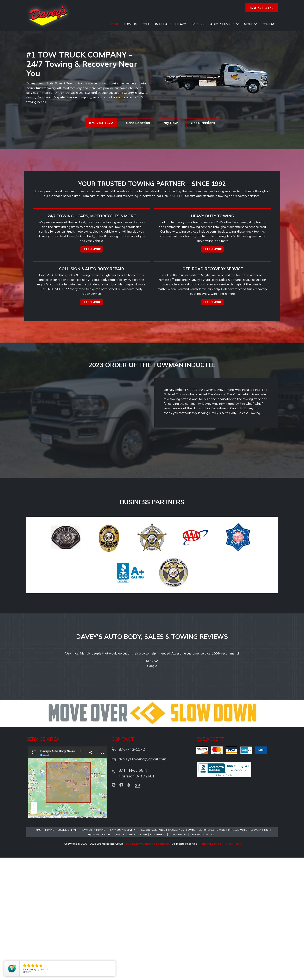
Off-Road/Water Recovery (244, 952)
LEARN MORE (92, 310)
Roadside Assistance (152, 952)
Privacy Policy (232, 965)
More (250, 24)
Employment (158, 956)
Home (114, 24)
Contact (269, 24)
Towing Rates (178, 956)
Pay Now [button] (170, 123)
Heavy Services (190, 24)
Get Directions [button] (203, 123)
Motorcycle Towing (212, 952)
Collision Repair (156, 24)
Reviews (195, 956)
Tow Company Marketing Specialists (147, 965)
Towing (130, 24)
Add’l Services (225, 24)
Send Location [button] (138, 123)
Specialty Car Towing (182, 952)
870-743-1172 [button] (262, 8)
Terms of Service (210, 965)
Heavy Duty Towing (93, 952)
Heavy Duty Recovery (122, 952)
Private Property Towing (131, 956)
